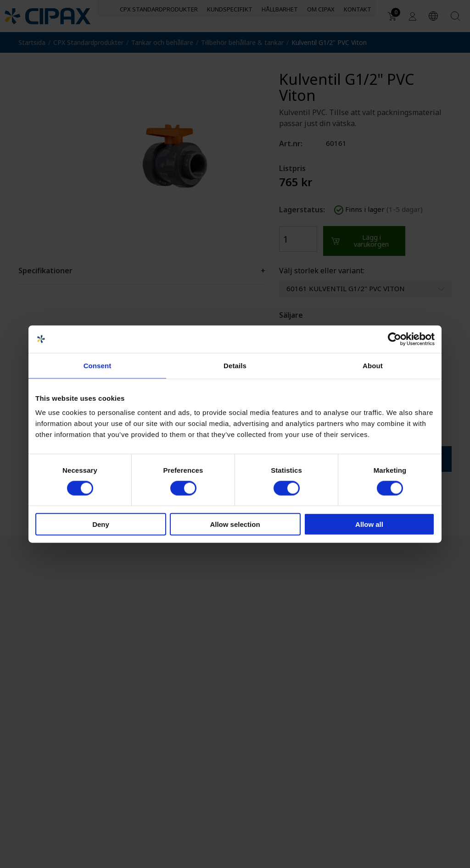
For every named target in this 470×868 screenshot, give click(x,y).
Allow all (369, 524)
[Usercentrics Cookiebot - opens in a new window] (394, 339)
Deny (101, 524)
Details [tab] (235, 365)
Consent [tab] (98, 365)
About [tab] (373, 365)
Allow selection (235, 524)
